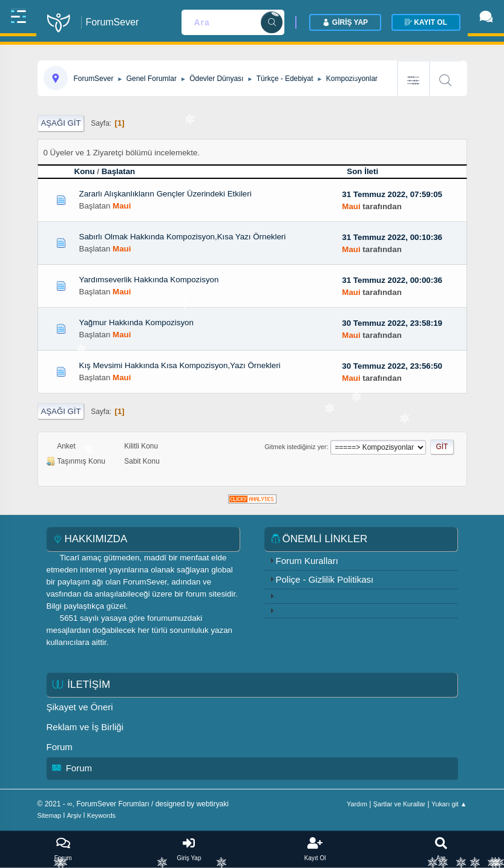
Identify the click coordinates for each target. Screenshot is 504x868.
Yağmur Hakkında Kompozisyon (136, 322)
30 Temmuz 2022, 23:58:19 (392, 323)
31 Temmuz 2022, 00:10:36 (392, 237)
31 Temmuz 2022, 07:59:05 (392, 194)
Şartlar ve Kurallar (399, 804)
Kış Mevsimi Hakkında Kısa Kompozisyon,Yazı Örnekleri (180, 365)
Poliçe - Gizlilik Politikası (325, 579)
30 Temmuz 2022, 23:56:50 (392, 366)
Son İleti (368, 171)
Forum (60, 747)
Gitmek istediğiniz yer (295, 447)
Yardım (357, 804)
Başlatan (119, 171)
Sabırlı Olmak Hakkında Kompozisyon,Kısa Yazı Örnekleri (183, 237)
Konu (85, 171)
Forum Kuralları (307, 561)
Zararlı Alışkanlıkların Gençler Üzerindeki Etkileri (165, 194)
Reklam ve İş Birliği (85, 727)
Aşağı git (61, 123)
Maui (122, 206)
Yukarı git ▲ (449, 804)
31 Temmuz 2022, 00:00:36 (392, 280)
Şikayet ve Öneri (80, 707)
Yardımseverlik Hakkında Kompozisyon (149, 280)
